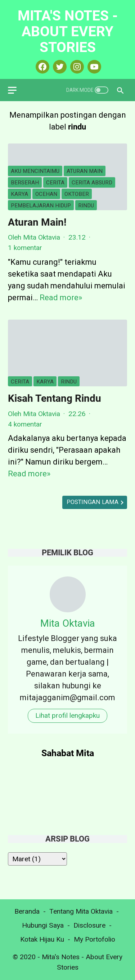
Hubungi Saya (43, 925)
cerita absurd (92, 183)
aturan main (85, 171)
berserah (25, 183)
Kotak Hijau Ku (42, 939)
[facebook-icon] (42, 67)
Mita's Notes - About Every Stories (68, 31)
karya (19, 194)
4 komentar (25, 424)
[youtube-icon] (93, 67)
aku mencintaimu (35, 171)
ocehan (46, 194)
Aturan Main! (37, 222)
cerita (55, 183)
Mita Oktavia (68, 623)
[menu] (17, 90)
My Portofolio (94, 939)
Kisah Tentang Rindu (55, 398)
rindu (86, 206)
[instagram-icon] (76, 67)
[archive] (37, 859)
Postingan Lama (93, 502)
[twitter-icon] (59, 67)
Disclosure (89, 925)
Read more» (61, 298)
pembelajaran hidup (41, 206)
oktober (77, 194)
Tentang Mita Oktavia (81, 911)
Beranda (27, 911)
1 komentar (25, 248)
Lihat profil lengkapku (67, 715)
